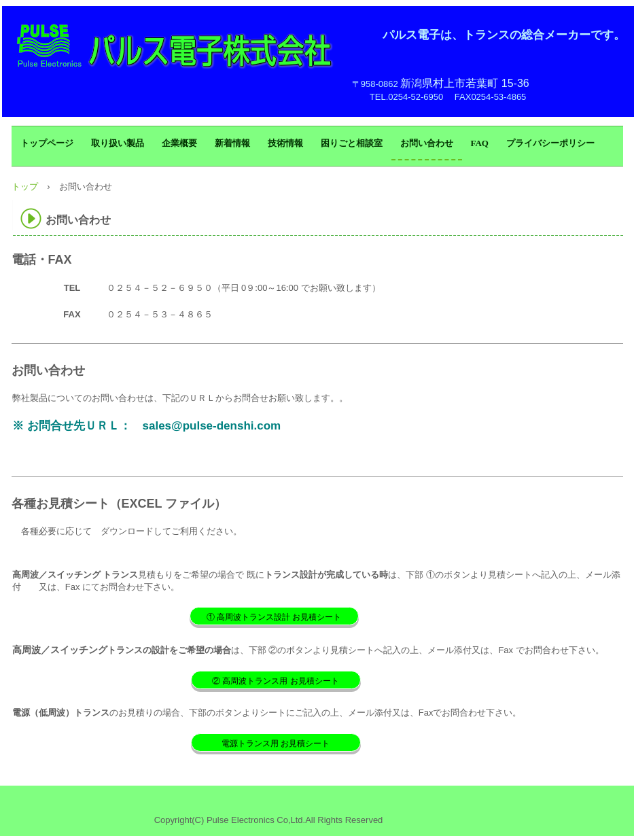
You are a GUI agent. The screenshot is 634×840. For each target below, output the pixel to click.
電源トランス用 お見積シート (276, 743)
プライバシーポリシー (550, 143)
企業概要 (179, 143)
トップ (25, 187)
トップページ (47, 143)
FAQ (480, 143)
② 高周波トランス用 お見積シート (276, 681)
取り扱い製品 (118, 143)
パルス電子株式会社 (176, 48)
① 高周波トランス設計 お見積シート (274, 617)
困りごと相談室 (352, 143)
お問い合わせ (427, 143)
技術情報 (285, 143)
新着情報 (232, 143)
